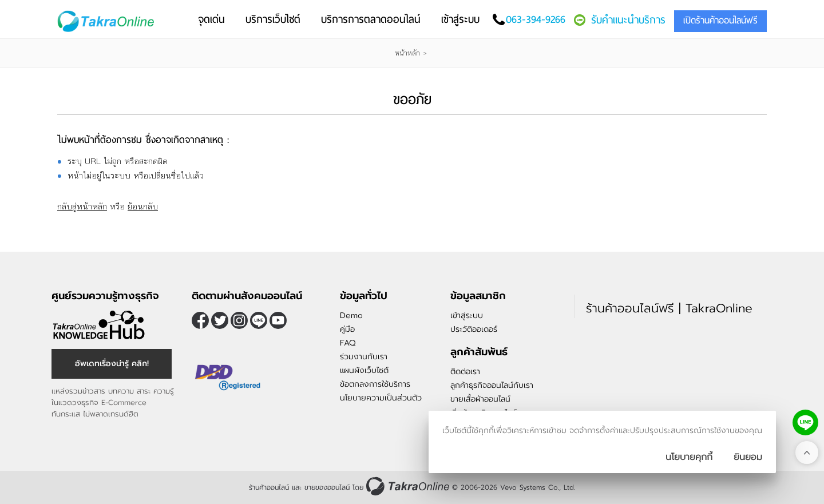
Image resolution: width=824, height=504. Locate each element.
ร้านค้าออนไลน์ (269, 487)
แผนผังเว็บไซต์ (364, 370)
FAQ (348, 343)
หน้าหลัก (407, 53)
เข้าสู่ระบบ (467, 316)
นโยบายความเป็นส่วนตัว (381, 398)
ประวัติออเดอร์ (474, 329)
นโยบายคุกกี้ (689, 457)
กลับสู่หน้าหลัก (82, 206)
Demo (351, 316)
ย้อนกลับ (143, 206)
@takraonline (259, 320)
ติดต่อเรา (465, 372)
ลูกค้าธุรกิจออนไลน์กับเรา (492, 385)
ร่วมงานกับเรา (364, 357)
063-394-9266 (536, 19)
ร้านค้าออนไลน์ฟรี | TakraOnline (669, 308)
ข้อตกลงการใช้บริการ (375, 384)
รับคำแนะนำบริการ (628, 20)
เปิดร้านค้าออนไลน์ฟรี (720, 20)
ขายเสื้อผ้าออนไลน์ (480, 399)
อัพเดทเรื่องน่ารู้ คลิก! (112, 364)
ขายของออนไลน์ (327, 487)
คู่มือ (347, 329)
